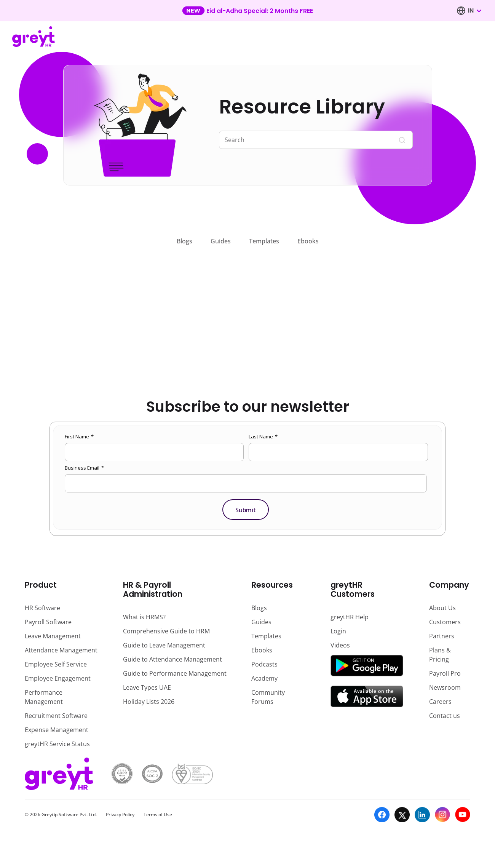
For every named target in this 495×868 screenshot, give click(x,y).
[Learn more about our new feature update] (247, 11)
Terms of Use (158, 814)
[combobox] (474, 11)
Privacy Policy (120, 814)
